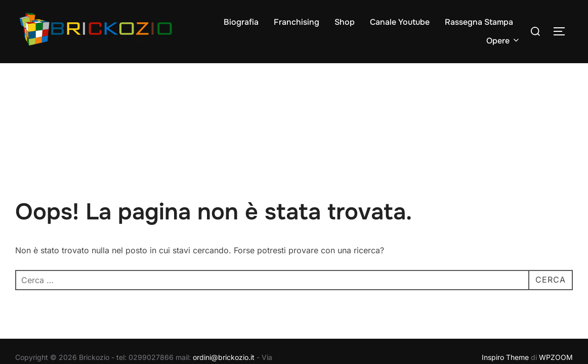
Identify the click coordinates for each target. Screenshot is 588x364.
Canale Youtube (400, 22)
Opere (503, 41)
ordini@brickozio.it (224, 294)
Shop (345, 22)
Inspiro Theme (505, 294)
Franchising (297, 22)
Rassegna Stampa (479, 22)
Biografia (241, 22)
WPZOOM (556, 294)
